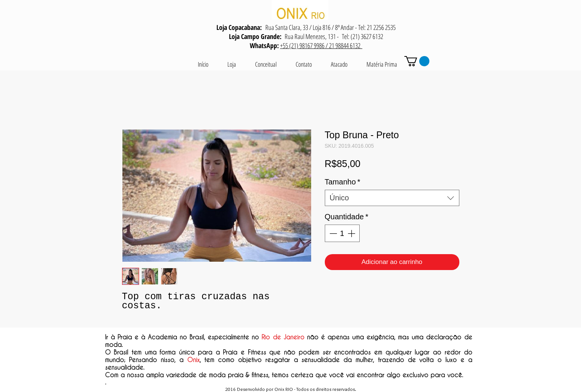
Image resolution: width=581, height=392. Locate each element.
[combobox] (392, 198)
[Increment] (352, 233)
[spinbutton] (342, 233)
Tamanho (343, 182)
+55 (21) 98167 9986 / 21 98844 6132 (321, 45)
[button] (417, 61)
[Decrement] (332, 233)
